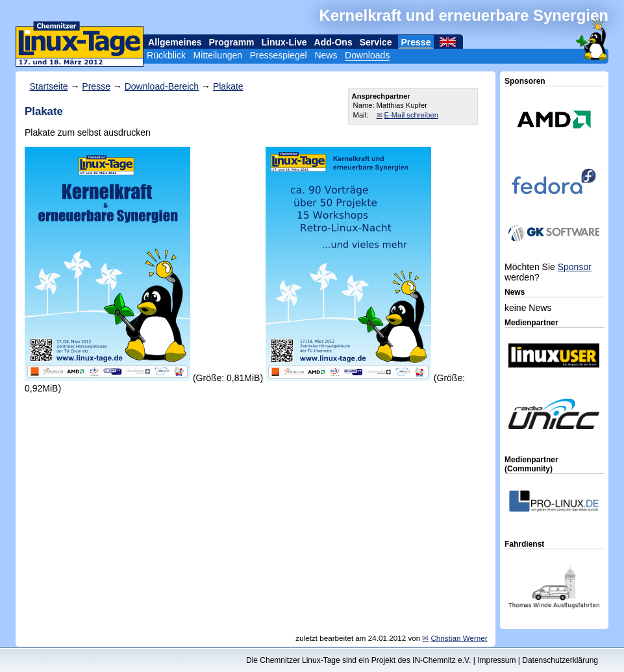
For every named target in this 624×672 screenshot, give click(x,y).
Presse (416, 42)
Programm (232, 42)
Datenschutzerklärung (560, 660)
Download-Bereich (162, 86)
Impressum (496, 660)
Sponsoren (525, 81)
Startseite (48, 86)
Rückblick (166, 55)
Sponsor (575, 267)
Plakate (228, 86)
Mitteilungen (218, 55)
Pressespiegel (279, 55)
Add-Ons (333, 42)
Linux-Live (284, 42)
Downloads (367, 55)
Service (376, 42)
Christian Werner (459, 638)
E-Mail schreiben (411, 115)
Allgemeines (175, 42)
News (326, 55)
